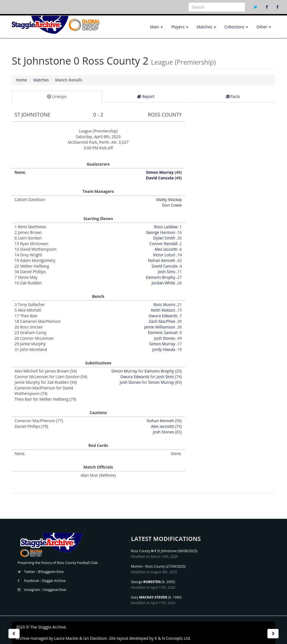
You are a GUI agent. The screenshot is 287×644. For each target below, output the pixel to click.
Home (22, 80)
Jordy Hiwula (164, 349)
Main (156, 27)
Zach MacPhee (162, 321)
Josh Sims (166, 272)
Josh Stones (165, 338)
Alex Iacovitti (166, 249)
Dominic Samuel (163, 333)
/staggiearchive (54, 590)
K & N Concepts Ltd (172, 638)
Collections (236, 27)
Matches (206, 27)
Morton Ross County (148, 566)
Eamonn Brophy (160, 277)
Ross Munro (164, 304)
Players (180, 27)
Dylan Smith (164, 238)
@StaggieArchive (51, 572)
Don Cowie (172, 205)
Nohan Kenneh (162, 260)
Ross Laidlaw (166, 227)
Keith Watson (163, 310)
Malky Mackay (169, 199)
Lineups (57, 96)
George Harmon (160, 232)
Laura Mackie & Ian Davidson (81, 638)
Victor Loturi (164, 255)
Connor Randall (164, 244)
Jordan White (163, 283)
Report (146, 96)
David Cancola (160, 178)
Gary (149, 597)
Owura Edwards (163, 316)
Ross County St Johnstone (154, 551)
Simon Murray (160, 172)
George (146, 582)
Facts (233, 96)
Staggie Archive (54, 581)
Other (264, 27)
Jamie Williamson (160, 327)
